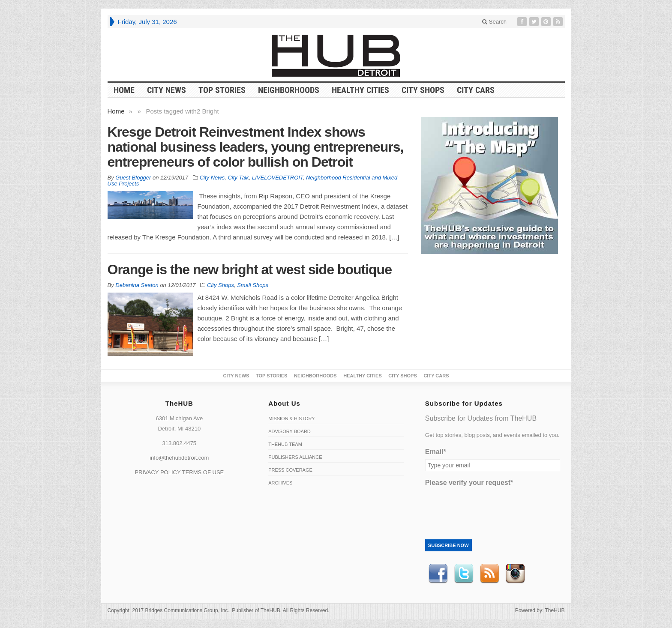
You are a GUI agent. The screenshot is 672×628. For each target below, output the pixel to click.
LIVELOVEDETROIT (277, 178)
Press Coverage (290, 470)
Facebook (438, 574)
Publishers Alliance (295, 457)
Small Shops (253, 285)
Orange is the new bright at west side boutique (250, 269)
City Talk (238, 178)
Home (116, 111)
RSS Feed (489, 574)
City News (166, 90)
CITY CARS (476, 90)
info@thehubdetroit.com (179, 458)
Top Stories (222, 90)
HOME (124, 90)
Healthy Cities (360, 90)
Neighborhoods (289, 90)
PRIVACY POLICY (157, 472)
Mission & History (291, 419)
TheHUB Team (285, 444)
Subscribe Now (448, 545)
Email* (436, 452)
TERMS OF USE (203, 472)
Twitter (464, 574)
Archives (280, 483)
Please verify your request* (469, 483)
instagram (515, 574)
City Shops (423, 90)
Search (494, 22)
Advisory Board (289, 431)
